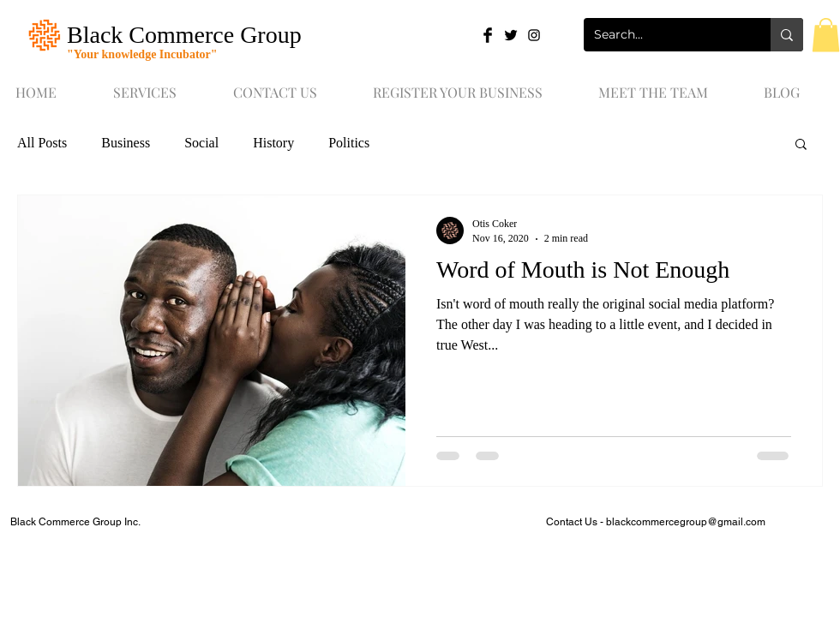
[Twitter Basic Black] (511, 35)
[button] (826, 35)
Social (201, 143)
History (273, 143)
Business (126, 143)
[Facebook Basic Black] (488, 35)
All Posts (42, 143)
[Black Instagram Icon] (534, 35)
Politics (349, 143)
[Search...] (664, 35)
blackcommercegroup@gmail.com (686, 522)
